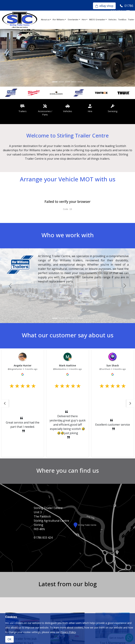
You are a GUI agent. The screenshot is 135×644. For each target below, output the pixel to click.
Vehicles (112, 19)
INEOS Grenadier (97, 19)
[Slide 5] (80, 82)
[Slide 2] (61, 82)
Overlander (73, 19)
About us (45, 19)
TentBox (122, 19)
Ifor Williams (58, 19)
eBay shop (104, 6)
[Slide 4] (74, 82)
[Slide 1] (55, 82)
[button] (5, 403)
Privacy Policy (68, 632)
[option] (11, 93)
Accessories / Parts (45, 110)
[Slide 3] (67, 82)
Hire (84, 19)
